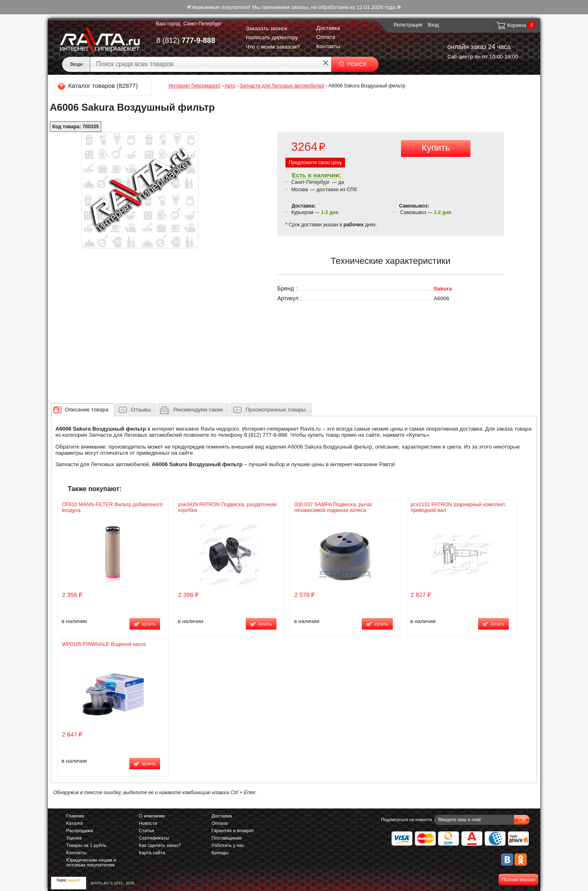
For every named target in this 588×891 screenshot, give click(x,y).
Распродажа (80, 831)
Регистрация (408, 25)
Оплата (326, 37)
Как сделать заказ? (160, 845)
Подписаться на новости (406, 820)
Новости (148, 823)
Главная (75, 816)
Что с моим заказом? (273, 47)
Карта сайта (152, 853)
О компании (152, 816)
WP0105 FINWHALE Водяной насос (104, 644)
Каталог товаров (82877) (98, 86)
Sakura (443, 289)
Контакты (328, 46)
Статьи (146, 831)
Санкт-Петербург (203, 24)
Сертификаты (154, 838)
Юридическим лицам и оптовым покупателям (91, 862)
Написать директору (272, 37)
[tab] (83, 410)
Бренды (220, 853)
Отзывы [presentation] (141, 410)
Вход (433, 25)
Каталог (75, 823)
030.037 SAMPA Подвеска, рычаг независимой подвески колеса (333, 507)
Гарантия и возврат (233, 831)
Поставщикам (227, 838)
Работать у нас (228, 845)
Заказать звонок (267, 28)
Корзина (511, 25)
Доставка (328, 28)
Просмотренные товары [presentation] (275, 410)
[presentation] (87, 410)
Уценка (74, 838)
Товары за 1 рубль (86, 845)
